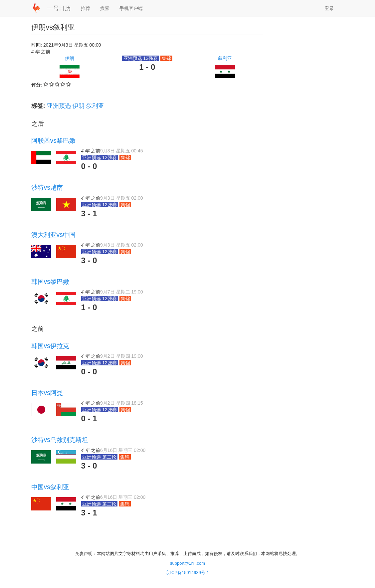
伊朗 (70, 58)
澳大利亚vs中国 (53, 235)
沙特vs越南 (47, 187)
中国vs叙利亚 (50, 487)
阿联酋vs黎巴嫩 (53, 140)
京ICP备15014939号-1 (187, 573)
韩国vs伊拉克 (50, 346)
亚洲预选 (59, 106)
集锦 (166, 58)
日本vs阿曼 (47, 393)
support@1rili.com (187, 563)
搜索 (105, 8)
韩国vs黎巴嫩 (50, 282)
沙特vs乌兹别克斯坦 (60, 440)
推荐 (86, 8)
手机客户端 (131, 8)
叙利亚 (225, 58)
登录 (329, 8)
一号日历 (59, 8)
